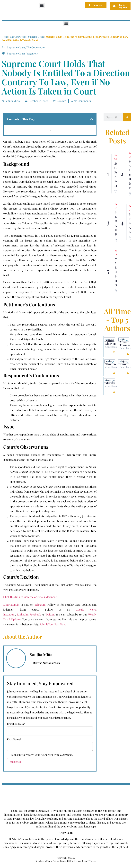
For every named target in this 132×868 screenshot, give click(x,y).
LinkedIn (22, 614)
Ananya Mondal (110, 382)
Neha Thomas (111, 363)
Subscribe (16, 762)
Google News (86, 609)
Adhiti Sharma (110, 342)
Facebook (35, 614)
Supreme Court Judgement (23, 53)
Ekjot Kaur (123, 363)
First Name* (14, 739)
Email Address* (16, 724)
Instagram (9, 614)
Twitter (50, 614)
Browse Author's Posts (46, 663)
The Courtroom (18, 37)
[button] (42, 5)
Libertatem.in (11, 605)
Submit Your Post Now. (53, 624)
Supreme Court (36, 37)
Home (5, 37)
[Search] (127, 117)
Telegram (40, 605)
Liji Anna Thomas (125, 342)
